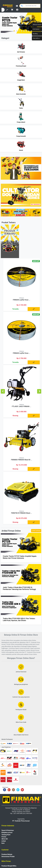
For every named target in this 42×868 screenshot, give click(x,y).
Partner (4, 837)
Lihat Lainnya (36, 531)
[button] (14, 31)
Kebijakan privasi (7, 832)
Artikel (4, 841)
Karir (3, 843)
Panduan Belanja (7, 854)
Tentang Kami (6, 835)
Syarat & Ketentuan (8, 830)
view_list (17, 6)
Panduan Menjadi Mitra (9, 866)
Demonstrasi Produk (8, 857)
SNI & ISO (5, 839)
